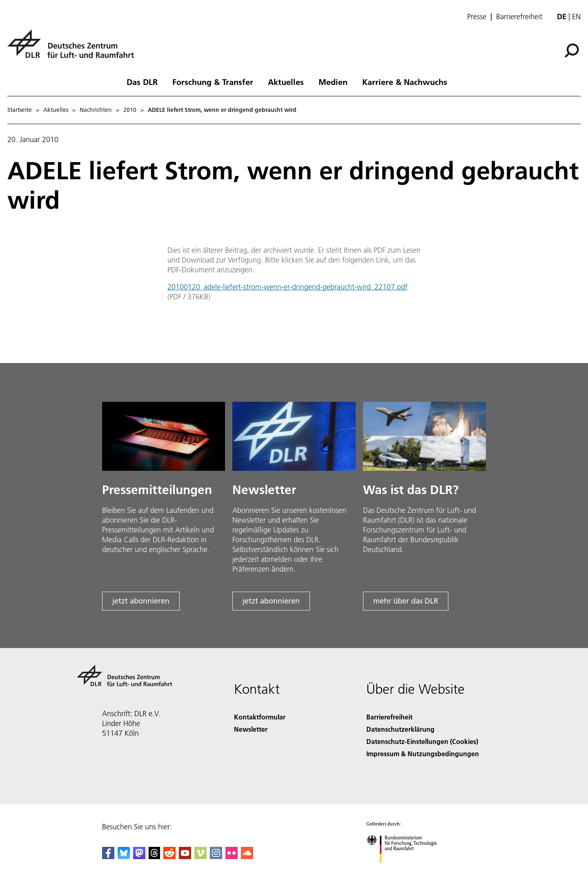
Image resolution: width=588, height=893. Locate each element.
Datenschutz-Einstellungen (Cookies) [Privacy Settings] (422, 741)
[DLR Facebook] (108, 856)
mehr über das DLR (406, 601)
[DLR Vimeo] (200, 856)
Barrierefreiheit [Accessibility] (389, 717)
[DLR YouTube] (185, 856)
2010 (130, 110)
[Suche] (572, 51)
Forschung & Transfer (213, 82)
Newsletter (251, 729)
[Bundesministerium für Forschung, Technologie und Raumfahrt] (406, 870)
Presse (477, 17)
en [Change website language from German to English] (576, 17)
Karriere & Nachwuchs (405, 82)
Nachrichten (96, 110)
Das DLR (142, 82)
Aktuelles (286, 82)
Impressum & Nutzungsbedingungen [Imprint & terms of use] (423, 754)
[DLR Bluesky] (124, 856)
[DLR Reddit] (169, 856)
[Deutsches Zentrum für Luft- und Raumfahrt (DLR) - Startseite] (74, 48)
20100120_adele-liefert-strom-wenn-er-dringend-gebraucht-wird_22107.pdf (287, 287)
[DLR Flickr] (232, 856)
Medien (333, 82)
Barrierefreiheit (519, 17)
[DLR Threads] (154, 856)
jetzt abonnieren (141, 601)
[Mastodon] (139, 856)
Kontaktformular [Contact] (260, 717)
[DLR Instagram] (216, 856)
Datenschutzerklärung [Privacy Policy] (400, 729)
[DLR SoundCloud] (247, 856)
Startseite (20, 110)
